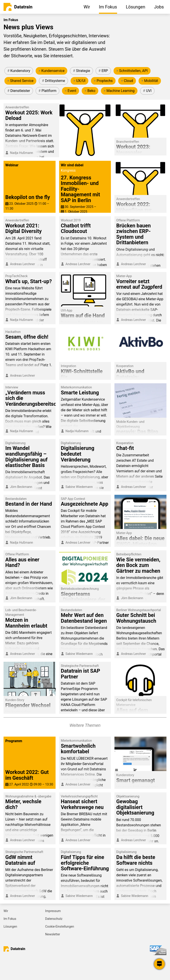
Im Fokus (10, 919)
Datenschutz (54, 919)
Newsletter (53, 934)
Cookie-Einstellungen (60, 926)
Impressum (53, 911)
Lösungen (10, 926)
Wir (6, 911)
